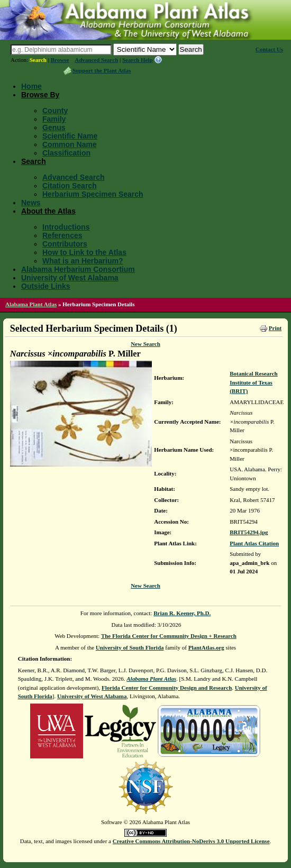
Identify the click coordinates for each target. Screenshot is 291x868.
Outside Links (46, 286)
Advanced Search (96, 60)
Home (31, 86)
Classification (66, 153)
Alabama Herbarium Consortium (78, 269)
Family (54, 119)
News (31, 203)
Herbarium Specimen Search (93, 194)
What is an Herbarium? (83, 261)
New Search (145, 344)
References (62, 235)
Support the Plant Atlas (102, 70)
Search (38, 60)
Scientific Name (70, 136)
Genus (54, 127)
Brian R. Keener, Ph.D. (182, 613)
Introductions (66, 227)
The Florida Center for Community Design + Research (169, 636)
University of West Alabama (70, 278)
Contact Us (269, 49)
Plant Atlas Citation (254, 543)
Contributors (65, 244)
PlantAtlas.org (206, 647)
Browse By (40, 95)
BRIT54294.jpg (249, 532)
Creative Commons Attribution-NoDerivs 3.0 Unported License (191, 841)
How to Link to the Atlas (84, 252)
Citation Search (70, 186)
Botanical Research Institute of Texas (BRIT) (254, 382)
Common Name (70, 144)
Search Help (138, 60)
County (55, 111)
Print (275, 328)
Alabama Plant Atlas (31, 304)
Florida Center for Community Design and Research (167, 688)
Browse (60, 60)
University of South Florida (130, 647)
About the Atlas (48, 211)
